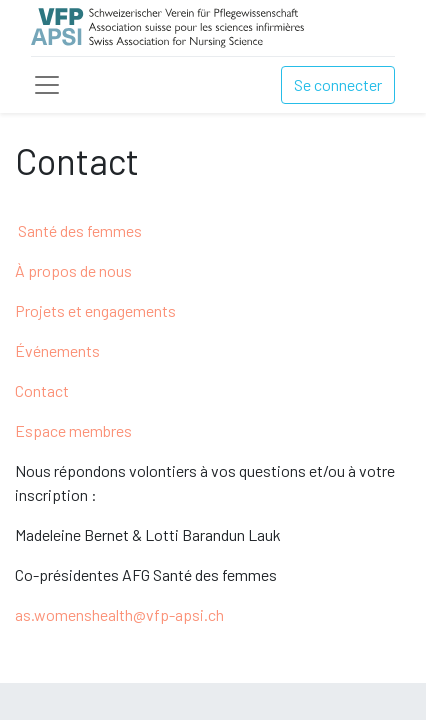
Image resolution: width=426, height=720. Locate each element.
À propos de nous (73, 270)
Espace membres (73, 430)
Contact (42, 390)
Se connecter (338, 84)
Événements (57, 350)
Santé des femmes (80, 230)
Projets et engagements (95, 310)
